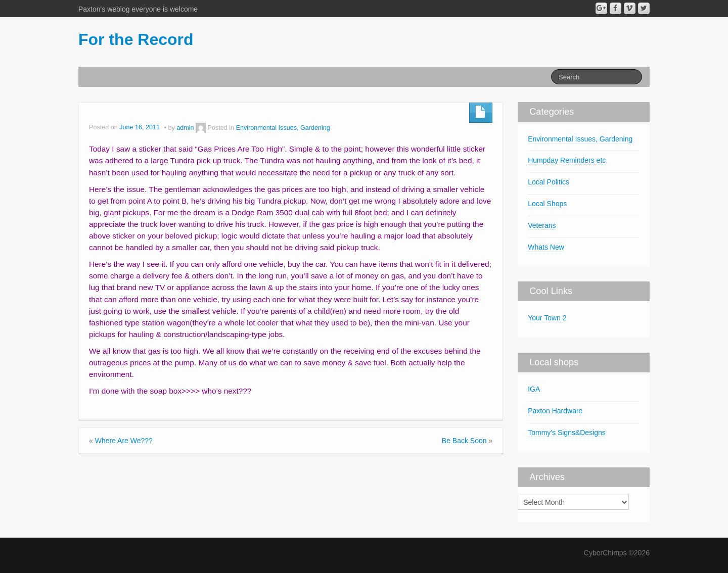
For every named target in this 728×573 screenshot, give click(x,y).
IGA (534, 389)
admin (185, 128)
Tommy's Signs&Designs (567, 433)
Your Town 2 (547, 318)
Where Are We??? (124, 441)
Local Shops (547, 204)
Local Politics (549, 182)
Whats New (546, 247)
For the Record (136, 39)
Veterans (542, 225)
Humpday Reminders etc (567, 160)
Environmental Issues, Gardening (283, 128)
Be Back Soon (464, 441)
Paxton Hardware (555, 411)
